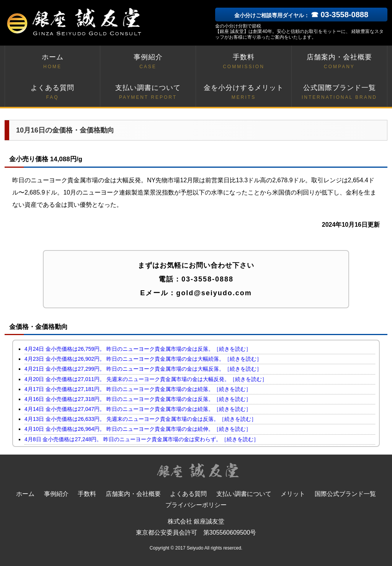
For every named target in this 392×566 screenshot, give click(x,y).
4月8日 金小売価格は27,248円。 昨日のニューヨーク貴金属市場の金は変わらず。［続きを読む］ (142, 439)
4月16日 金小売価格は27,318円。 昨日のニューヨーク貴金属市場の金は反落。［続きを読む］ (138, 399)
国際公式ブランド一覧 (345, 494)
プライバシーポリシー (196, 505)
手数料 (244, 62)
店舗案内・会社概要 (339, 62)
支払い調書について (148, 92)
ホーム (52, 62)
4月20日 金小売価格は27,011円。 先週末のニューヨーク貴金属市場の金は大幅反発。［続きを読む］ (146, 379)
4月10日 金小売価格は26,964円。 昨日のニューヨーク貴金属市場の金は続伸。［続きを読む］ (138, 429)
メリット (293, 494)
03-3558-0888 (207, 279)
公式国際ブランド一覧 (339, 92)
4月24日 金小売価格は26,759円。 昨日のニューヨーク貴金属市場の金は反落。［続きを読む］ (138, 349)
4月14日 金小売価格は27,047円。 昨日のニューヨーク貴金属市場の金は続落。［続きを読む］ (138, 409)
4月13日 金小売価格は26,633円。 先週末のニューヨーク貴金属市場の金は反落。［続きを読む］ (140, 419)
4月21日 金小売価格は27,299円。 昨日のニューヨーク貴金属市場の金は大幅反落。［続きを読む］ (143, 369)
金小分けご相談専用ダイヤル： (301, 15)
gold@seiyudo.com (214, 293)
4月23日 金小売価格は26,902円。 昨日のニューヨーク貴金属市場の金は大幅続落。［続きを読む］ (143, 359)
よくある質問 (52, 92)
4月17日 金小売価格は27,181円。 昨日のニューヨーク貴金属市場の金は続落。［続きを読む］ (138, 389)
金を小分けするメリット (244, 92)
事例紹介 (148, 62)
